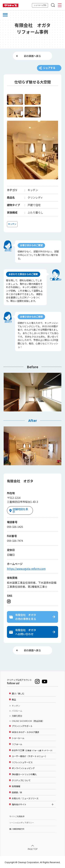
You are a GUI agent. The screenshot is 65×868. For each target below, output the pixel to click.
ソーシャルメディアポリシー (22, 822)
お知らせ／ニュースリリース (25, 798)
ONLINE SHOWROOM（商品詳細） (28, 721)
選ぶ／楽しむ (18, 693)
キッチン (16, 705)
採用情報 (16, 786)
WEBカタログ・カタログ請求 (25, 732)
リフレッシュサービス (22, 762)
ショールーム (18, 738)
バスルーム (17, 710)
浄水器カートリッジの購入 (24, 774)
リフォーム (17, 744)
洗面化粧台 (17, 716)
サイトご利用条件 (17, 816)
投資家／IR (17, 792)
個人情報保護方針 (17, 829)
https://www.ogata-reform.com (26, 568)
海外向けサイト (19, 804)
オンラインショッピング (23, 768)
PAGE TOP (33, 849)
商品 (14, 699)
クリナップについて (21, 780)
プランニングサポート (22, 726)
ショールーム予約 (40, 5)
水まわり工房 (32, 750)
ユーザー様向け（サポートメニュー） (29, 756)
